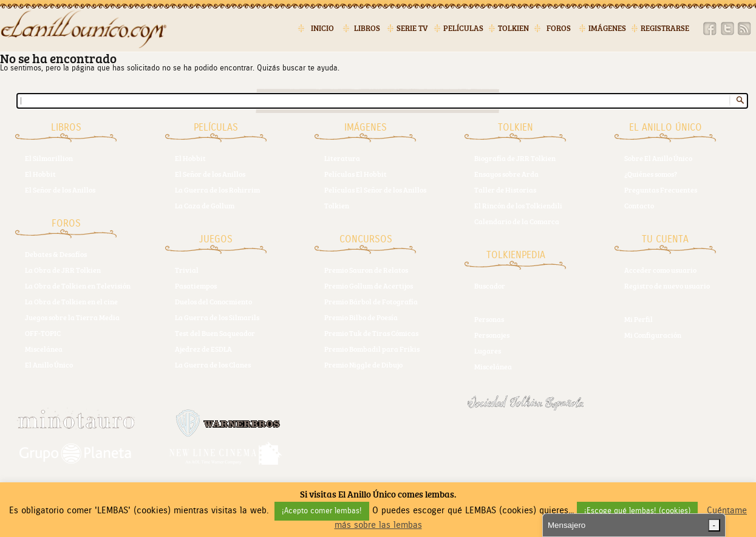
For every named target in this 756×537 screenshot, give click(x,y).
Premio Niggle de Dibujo (363, 364)
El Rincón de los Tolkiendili (518, 205)
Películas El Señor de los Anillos (375, 190)
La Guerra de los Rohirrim (217, 190)
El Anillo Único (49, 364)
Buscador (490, 286)
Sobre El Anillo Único (658, 158)
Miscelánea (44, 349)
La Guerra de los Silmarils (217, 317)
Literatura (342, 158)
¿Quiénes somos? (651, 174)
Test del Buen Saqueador (215, 333)
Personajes (492, 335)
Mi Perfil (639, 319)
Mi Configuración (653, 335)
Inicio (322, 28)
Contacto (639, 205)
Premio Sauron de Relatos (366, 270)
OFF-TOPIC (43, 333)
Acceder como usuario (660, 270)
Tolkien (513, 28)
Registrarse (665, 28)
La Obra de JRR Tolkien (63, 270)
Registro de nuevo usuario (667, 286)
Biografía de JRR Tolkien (515, 158)
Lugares (488, 351)
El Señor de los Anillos (60, 190)
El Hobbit (40, 174)
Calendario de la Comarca (517, 221)
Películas (463, 28)
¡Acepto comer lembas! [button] (322, 511)
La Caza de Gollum (205, 205)
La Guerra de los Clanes (213, 364)
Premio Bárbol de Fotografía (371, 301)
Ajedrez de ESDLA (203, 349)
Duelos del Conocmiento (213, 301)
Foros (559, 28)
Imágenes (607, 28)
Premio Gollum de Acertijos (369, 286)
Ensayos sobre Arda (506, 174)
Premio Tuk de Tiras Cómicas (371, 333)
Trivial (187, 270)
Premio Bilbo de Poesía (361, 317)
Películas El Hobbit (356, 174)
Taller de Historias (505, 190)
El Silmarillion (49, 158)
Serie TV (412, 28)
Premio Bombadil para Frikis (372, 349)
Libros (367, 28)
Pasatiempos (196, 286)
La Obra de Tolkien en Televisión (78, 286)
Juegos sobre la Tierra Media (72, 317)
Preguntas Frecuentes (661, 190)
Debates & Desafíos (56, 254)
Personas (489, 319)
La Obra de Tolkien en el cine (71, 301)
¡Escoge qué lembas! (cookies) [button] (637, 511)
